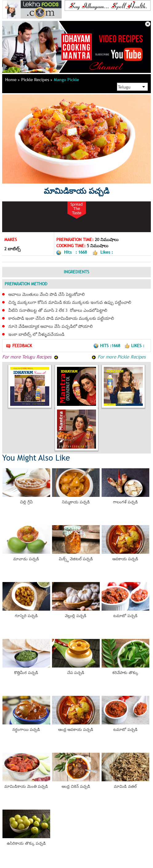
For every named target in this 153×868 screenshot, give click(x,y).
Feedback (19, 346)
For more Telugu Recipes (30, 357)
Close (148, 24)
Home (12, 80)
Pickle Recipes (37, 80)
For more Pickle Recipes (118, 357)
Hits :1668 (107, 346)
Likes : (134, 346)
